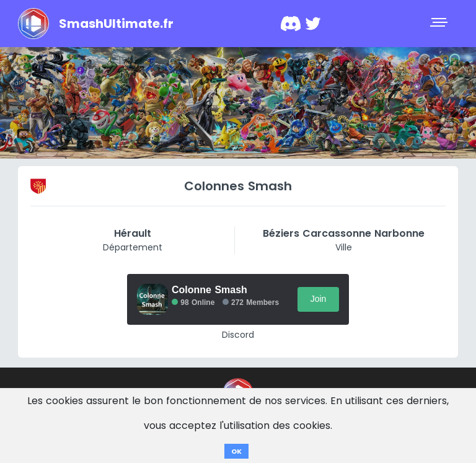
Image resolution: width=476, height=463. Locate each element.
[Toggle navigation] (440, 24)
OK (236, 451)
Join (319, 299)
